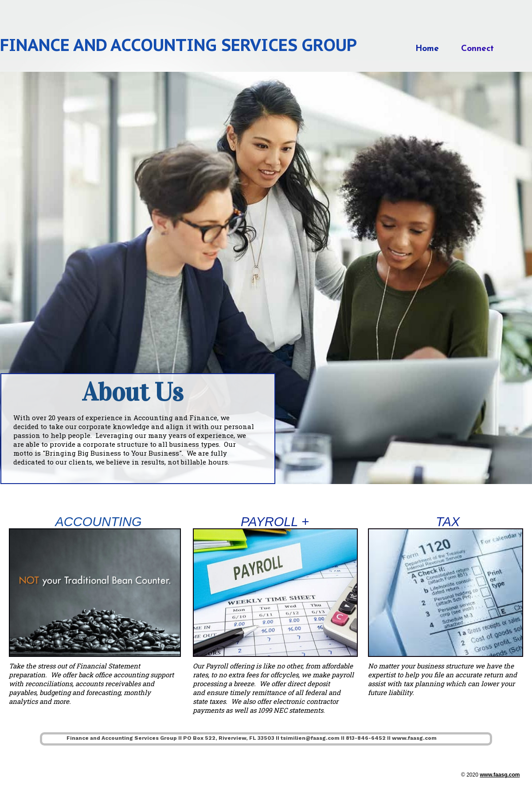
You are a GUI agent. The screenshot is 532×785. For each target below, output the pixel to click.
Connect (477, 49)
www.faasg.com (500, 775)
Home (427, 49)
